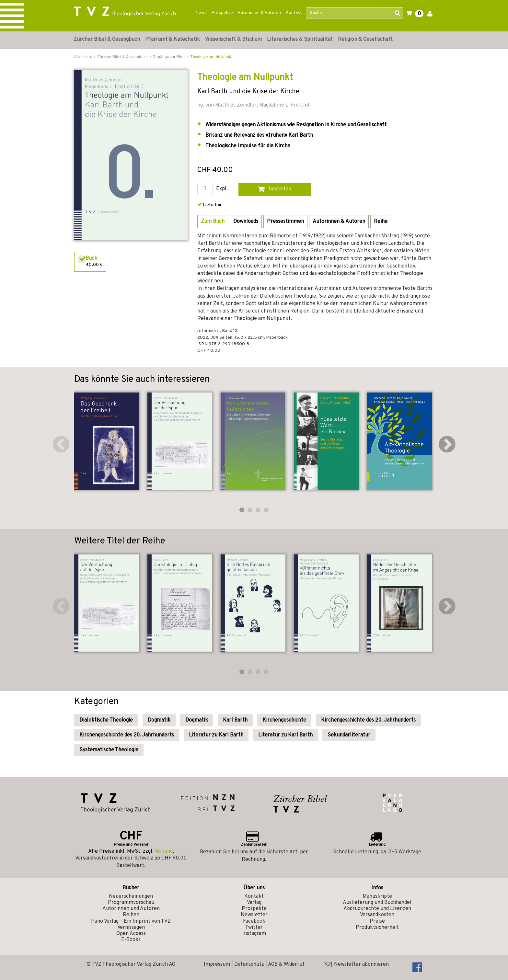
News (201, 13)
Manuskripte (377, 896)
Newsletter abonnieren (357, 964)
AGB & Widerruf (286, 964)
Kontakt (294, 13)
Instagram (254, 934)
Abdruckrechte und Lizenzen (377, 909)
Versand (164, 851)
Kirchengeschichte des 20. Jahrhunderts (368, 720)
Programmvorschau (131, 903)
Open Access (131, 934)
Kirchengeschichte (284, 720)
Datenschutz (249, 964)
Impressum (217, 964)
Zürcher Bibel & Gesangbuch (107, 40)
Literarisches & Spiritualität (300, 40)
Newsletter (254, 915)
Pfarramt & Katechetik (173, 40)
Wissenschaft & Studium (233, 40)
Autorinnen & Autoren (259, 13)
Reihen (131, 915)
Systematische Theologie (109, 750)
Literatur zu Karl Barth (216, 735)
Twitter (254, 928)
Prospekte (222, 13)
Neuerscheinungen (131, 896)
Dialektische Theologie (106, 720)
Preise (377, 921)
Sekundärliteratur (349, 735)
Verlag (254, 903)
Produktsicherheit (377, 928)
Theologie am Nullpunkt (212, 57)
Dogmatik (159, 720)
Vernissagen (131, 928)
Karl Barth (235, 720)
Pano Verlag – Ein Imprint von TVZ (131, 921)
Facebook (254, 921)
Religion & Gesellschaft (365, 40)
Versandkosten (377, 915)
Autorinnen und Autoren (131, 909)
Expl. (222, 189)
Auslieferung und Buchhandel (377, 903)
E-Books (131, 940)
